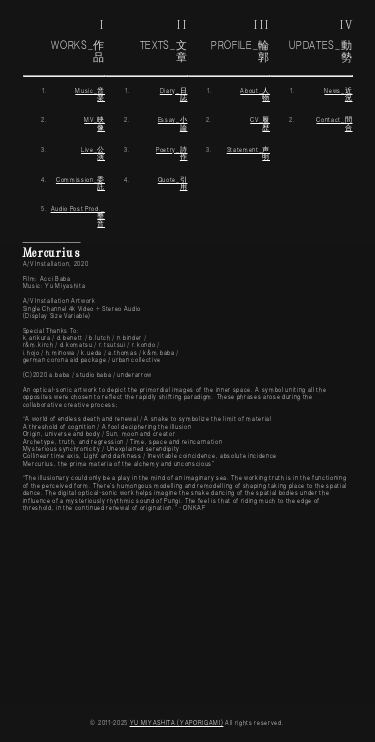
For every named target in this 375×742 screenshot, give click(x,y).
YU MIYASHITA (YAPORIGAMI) (177, 723)
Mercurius (52, 252)
